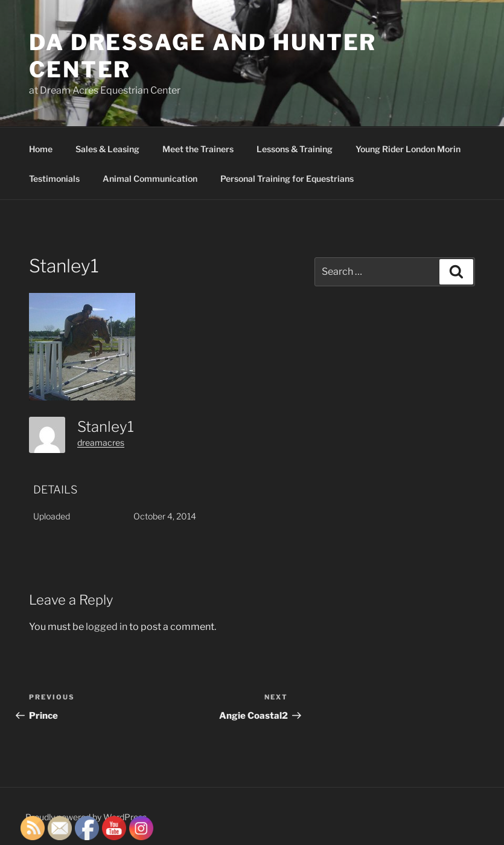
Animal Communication (150, 178)
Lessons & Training (295, 149)
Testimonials (54, 178)
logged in (107, 627)
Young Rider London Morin (408, 149)
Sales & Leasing (107, 149)
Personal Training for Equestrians (287, 178)
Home (41, 149)
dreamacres (101, 442)
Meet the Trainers (198, 149)
